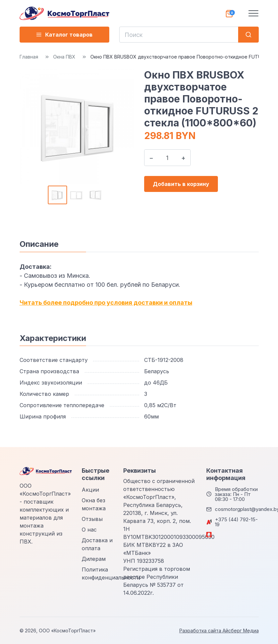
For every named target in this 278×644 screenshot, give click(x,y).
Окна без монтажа (94, 504)
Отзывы (92, 519)
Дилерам (94, 559)
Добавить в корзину (181, 184)
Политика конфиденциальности (111, 573)
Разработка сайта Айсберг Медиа (219, 631)
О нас (89, 530)
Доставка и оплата (97, 544)
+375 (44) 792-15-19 (236, 522)
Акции (90, 490)
